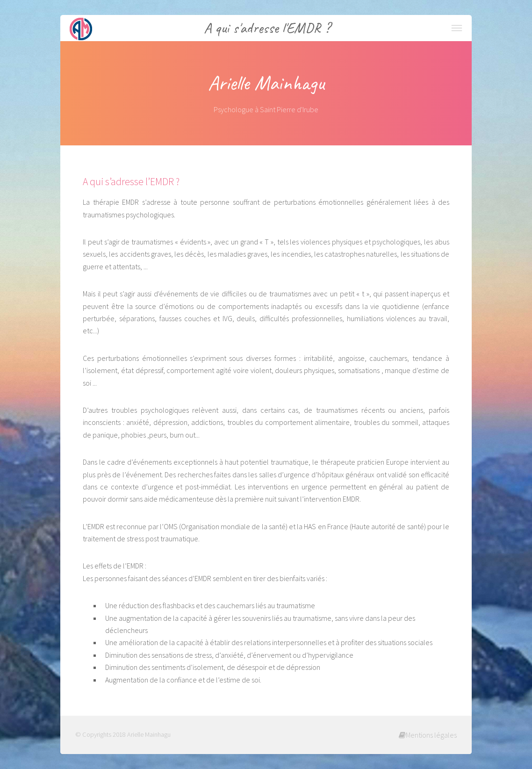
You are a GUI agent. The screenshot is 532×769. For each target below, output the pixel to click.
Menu (457, 28)
